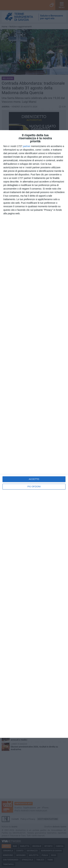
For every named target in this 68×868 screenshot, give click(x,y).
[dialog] (34, 434)
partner (27, 146)
